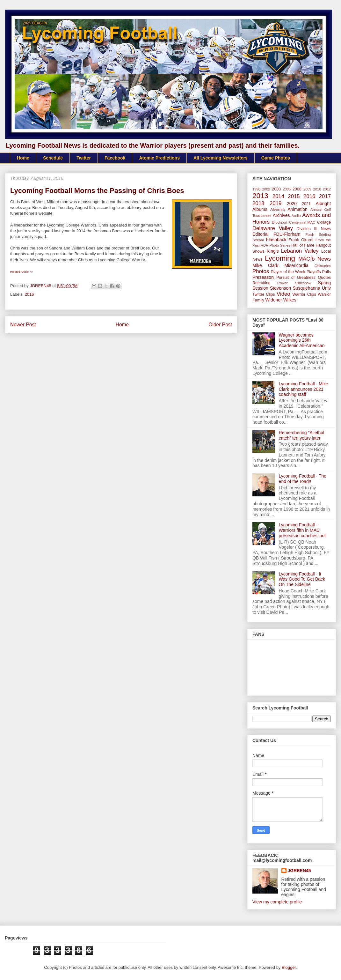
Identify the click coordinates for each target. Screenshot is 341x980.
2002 (266, 189)
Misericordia (296, 265)
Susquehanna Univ (312, 288)
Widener (274, 300)
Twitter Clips (264, 294)
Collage (324, 222)
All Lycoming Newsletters (221, 158)
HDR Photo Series (275, 245)
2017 (325, 196)
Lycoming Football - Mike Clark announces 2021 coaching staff (304, 389)
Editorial (261, 234)
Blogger (289, 967)
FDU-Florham (287, 234)
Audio (296, 216)
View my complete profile (277, 902)
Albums (260, 209)
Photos (261, 271)
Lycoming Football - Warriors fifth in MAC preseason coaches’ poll (303, 530)
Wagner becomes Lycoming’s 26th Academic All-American (302, 340)
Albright (323, 204)
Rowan (283, 283)
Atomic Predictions (159, 158)
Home (23, 158)
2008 (297, 189)
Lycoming (280, 258)
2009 (307, 189)
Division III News (314, 229)
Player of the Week (288, 272)
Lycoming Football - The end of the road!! (303, 479)
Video (283, 294)
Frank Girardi (301, 240)
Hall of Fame (303, 245)
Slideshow (303, 283)
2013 (260, 196)
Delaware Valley (273, 228)
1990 (256, 189)
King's (273, 251)
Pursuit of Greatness (296, 278)
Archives (281, 215)
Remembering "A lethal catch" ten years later (302, 435)
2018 (258, 203)
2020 (292, 204)
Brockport (280, 222)
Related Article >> (22, 272)
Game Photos (276, 158)
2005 (287, 189)
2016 (29, 294)
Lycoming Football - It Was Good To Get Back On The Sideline (302, 579)
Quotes (324, 278)
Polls (326, 272)
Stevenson (280, 288)
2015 (294, 196)
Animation (297, 209)
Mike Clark (265, 265)
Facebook (115, 158)
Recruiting (261, 283)
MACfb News (315, 259)
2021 (306, 204)
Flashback (276, 240)
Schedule (53, 158)
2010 (317, 189)
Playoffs (314, 272)
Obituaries (323, 266)
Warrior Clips (304, 294)
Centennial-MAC (302, 222)
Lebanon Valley (300, 251)
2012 (327, 189)
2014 (278, 196)
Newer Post (23, 325)
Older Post (220, 325)
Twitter (84, 158)
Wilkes (290, 300)
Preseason (263, 277)
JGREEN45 (299, 871)
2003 (276, 189)
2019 (276, 203)
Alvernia (278, 210)
